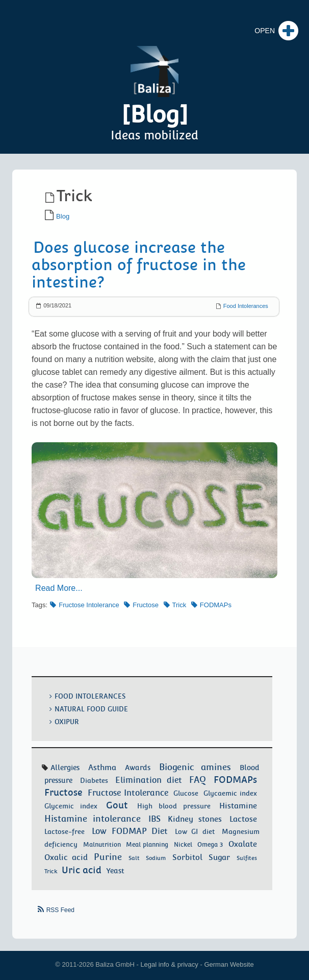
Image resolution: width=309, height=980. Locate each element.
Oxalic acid (66, 857)
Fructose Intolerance (89, 605)
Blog (63, 216)
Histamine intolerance (93, 819)
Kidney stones (195, 819)
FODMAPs (216, 605)
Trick (179, 605)
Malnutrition (102, 845)
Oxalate (243, 844)
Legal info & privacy (169, 964)
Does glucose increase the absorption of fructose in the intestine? (139, 265)
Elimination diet (149, 780)
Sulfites (247, 858)
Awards (138, 768)
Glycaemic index (230, 793)
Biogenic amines (195, 767)
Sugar (219, 857)
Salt (134, 858)
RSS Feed (60, 910)
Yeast (115, 871)
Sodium (156, 858)
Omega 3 (210, 845)
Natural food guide (91, 709)
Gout (117, 805)
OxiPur (67, 722)
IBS (154, 819)
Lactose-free (65, 832)
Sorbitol (187, 857)
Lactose (243, 819)
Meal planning (147, 845)
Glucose (186, 793)
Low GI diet (195, 832)
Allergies (65, 768)
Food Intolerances (246, 306)
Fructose (146, 605)
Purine (108, 857)
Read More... (59, 588)
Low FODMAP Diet (130, 831)
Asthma (102, 767)
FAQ (198, 780)
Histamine (238, 806)
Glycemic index (71, 806)
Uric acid (82, 870)
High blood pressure (174, 806)
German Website (229, 964)
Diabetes (94, 780)
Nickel (183, 845)
